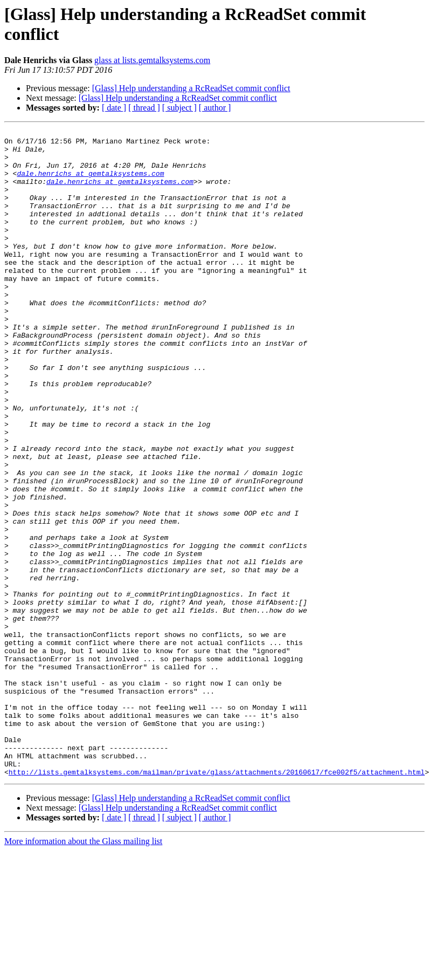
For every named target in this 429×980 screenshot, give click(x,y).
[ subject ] (179, 108)
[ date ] (114, 108)
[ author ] (215, 108)
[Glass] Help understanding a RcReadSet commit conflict (191, 88)
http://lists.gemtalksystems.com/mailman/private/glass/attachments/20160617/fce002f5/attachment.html (217, 901)
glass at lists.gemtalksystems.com (152, 60)
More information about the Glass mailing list (83, 971)
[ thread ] (144, 108)
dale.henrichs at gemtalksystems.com (90, 183)
